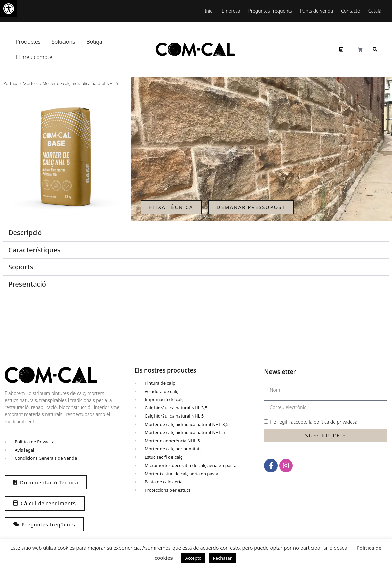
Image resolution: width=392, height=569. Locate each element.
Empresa (231, 11)
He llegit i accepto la (314, 422)
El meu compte (36, 57)
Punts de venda (316, 11)
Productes (30, 42)
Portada (11, 83)
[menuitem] (376, 11)
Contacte (351, 11)
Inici (209, 11)
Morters (31, 83)
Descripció (25, 233)
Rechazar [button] (222, 558)
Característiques (34, 250)
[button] (9, 9)
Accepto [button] (193, 558)
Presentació (27, 284)
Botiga (94, 42)
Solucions (65, 42)
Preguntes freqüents (270, 11)
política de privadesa (336, 422)
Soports (21, 267)
